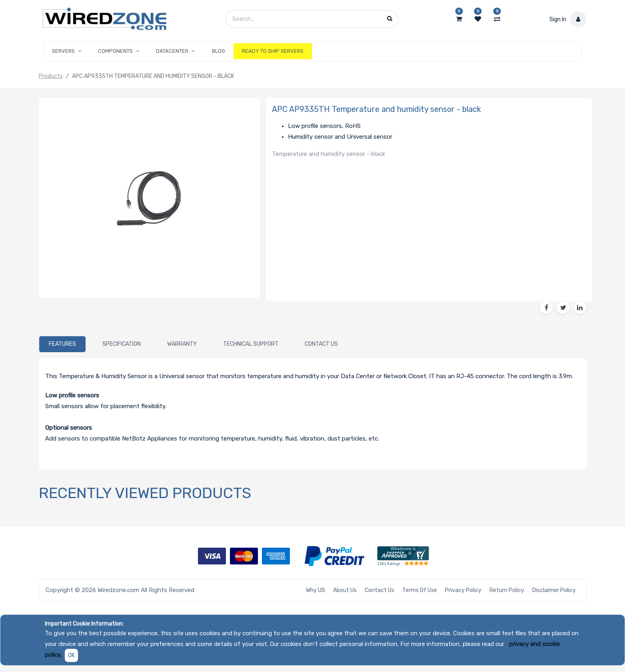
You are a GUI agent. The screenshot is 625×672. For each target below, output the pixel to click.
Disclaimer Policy (554, 590)
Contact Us (379, 590)
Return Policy (507, 590)
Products (51, 76)
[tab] (62, 344)
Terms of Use (420, 590)
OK (71, 655)
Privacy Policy (463, 590)
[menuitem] (219, 51)
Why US (315, 590)
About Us (345, 590)
